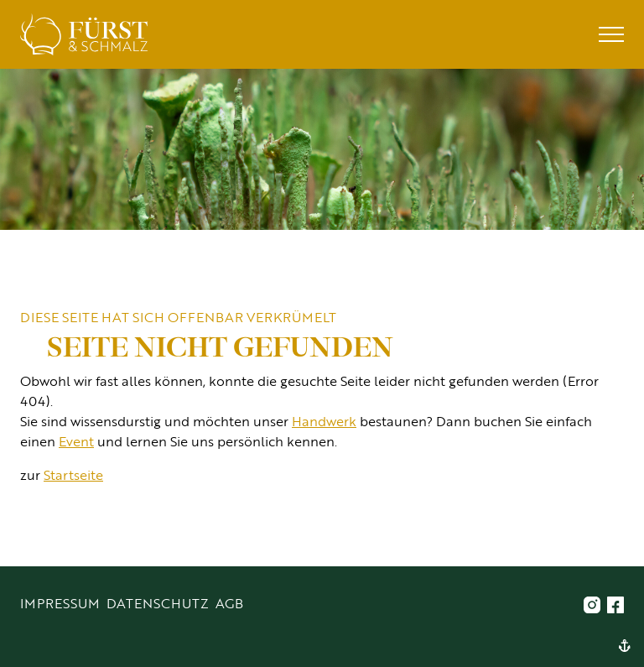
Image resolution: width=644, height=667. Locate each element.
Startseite (73, 474)
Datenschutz (158, 603)
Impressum (60, 603)
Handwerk (324, 421)
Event (76, 441)
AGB (229, 603)
